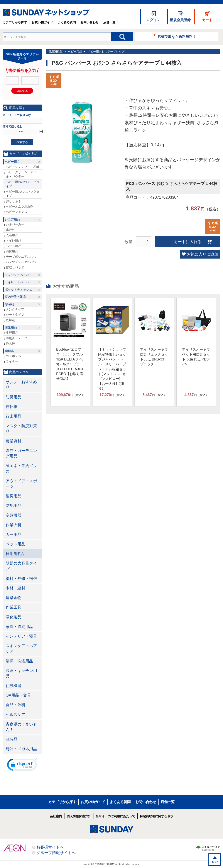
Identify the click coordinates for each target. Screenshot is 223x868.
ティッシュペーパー (19, 275)
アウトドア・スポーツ (21, 484)
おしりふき (14, 201)
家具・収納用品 (19, 627)
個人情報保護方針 (79, 816)
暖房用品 (14, 496)
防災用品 (14, 397)
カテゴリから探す (15, 22)
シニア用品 (12, 219)
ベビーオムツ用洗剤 (20, 206)
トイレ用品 (14, 240)
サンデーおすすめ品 (21, 385)
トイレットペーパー (19, 282)
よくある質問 (67, 22)
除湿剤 (9, 304)
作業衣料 (14, 525)
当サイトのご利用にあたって (115, 816)
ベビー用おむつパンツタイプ (23, 194)
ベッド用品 (14, 246)
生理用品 (12, 333)
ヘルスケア (15, 715)
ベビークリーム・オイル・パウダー (21, 174)
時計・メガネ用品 (21, 749)
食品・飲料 (15, 705)
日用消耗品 (55, 52)
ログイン (153, 20)
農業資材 (14, 441)
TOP (215, 862)
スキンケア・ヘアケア (21, 649)
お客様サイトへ (50, 847)
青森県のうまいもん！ (21, 727)
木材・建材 (15, 588)
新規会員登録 (180, 20)
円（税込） (71, 395)
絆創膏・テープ (17, 338)
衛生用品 (11, 327)
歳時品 (12, 739)
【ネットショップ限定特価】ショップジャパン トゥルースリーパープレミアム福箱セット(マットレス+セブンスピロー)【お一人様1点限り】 (112, 369)
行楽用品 (14, 416)
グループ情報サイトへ (56, 853)
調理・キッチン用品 (21, 673)
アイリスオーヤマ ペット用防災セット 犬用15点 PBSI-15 (196, 357)
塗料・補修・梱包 (21, 579)
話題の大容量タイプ (21, 566)
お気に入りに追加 (203, 254)
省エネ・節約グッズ (21, 468)
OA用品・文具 (18, 695)
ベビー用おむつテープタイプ (106, 52)
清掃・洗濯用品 (19, 661)
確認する (22, 91)
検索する (22, 142)
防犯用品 (14, 506)
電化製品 (14, 617)
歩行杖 (10, 230)
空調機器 (14, 515)
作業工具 (14, 607)
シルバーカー (15, 224)
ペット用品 (15, 544)
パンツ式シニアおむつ (21, 262)
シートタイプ (15, 315)
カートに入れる (188, 242)
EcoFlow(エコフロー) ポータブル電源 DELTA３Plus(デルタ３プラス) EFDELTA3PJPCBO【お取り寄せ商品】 (70, 364)
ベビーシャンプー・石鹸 (23, 167)
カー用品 (14, 535)
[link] (22, 766)
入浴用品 (12, 235)
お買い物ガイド (42, 22)
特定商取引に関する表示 (157, 816)
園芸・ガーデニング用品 (21, 453)
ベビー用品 (75, 52)
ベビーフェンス (17, 212)
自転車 (12, 407)
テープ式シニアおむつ (21, 257)
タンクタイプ (15, 309)
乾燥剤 (10, 320)
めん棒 (10, 343)
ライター (12, 361)
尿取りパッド (15, 267)
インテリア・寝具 (21, 636)
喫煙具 (9, 351)
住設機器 (14, 686)
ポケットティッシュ (19, 289)
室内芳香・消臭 (15, 297)
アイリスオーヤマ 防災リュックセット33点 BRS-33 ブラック (154, 357)
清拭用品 (12, 251)
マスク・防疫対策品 (21, 429)
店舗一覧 (109, 22)
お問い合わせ (90, 22)
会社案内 (56, 816)
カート (207, 20)
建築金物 (14, 598)
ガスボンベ (14, 356)
